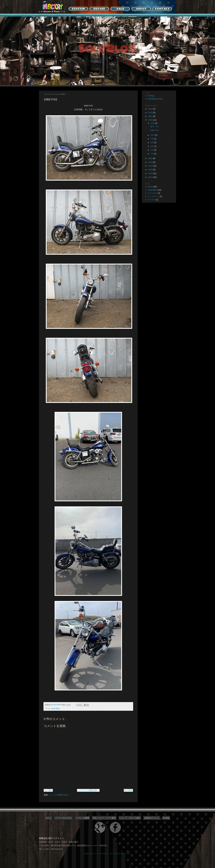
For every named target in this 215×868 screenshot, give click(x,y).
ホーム (49, 818)
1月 (152, 154)
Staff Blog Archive (155, 99)
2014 (151, 177)
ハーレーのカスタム (63, 818)
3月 (152, 146)
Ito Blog (166, 818)
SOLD (150, 187)
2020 (151, 120)
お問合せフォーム (152, 818)
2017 (151, 166)
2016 (151, 170)
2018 (151, 162)
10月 (153, 135)
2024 (151, 109)
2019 (151, 158)
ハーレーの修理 (82, 818)
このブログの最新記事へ (88, 790)
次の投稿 (48, 790)
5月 (152, 142)
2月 (152, 150)
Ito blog (151, 96)
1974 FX (154, 127)
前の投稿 (128, 790)
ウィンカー (152, 193)
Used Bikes (56, 709)
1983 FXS (154, 130)
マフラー (152, 200)
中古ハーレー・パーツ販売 (104, 818)
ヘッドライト (153, 196)
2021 (151, 116)
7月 (152, 139)
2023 (151, 113)
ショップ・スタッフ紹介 (130, 818)
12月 (153, 123)
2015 (151, 173)
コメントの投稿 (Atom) (59, 795)
